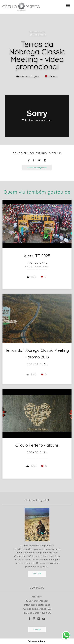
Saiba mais (37, 574)
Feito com (37, 641)
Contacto (37, 629)
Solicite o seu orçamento (37, 168)
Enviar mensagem (39, 601)
